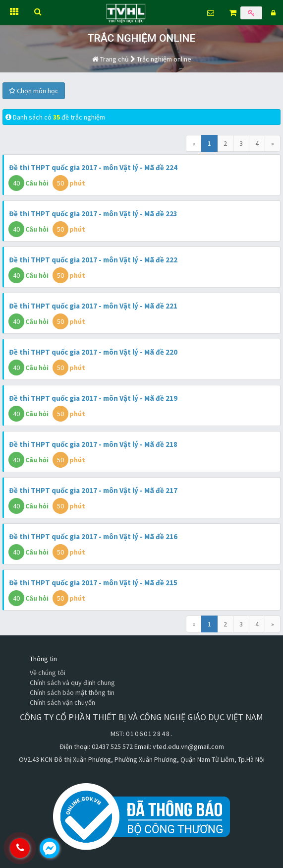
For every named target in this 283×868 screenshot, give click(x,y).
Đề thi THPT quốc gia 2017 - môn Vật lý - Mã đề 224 (93, 167)
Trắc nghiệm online (164, 59)
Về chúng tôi (48, 673)
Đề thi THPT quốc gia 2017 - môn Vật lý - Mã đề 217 (93, 490)
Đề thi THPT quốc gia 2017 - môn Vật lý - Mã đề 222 (93, 260)
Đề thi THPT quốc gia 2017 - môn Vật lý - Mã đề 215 (93, 583)
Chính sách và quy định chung (72, 682)
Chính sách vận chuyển (62, 702)
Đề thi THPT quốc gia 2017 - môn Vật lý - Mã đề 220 (93, 352)
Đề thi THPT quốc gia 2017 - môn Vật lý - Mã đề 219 (93, 398)
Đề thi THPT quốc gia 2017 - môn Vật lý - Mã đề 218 (93, 444)
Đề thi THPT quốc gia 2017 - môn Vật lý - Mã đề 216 (93, 536)
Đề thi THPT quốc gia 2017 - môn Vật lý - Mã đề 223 (93, 214)
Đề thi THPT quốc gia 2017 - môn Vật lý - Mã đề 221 (93, 306)
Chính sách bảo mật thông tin (72, 692)
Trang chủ (111, 59)
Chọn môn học (34, 91)
